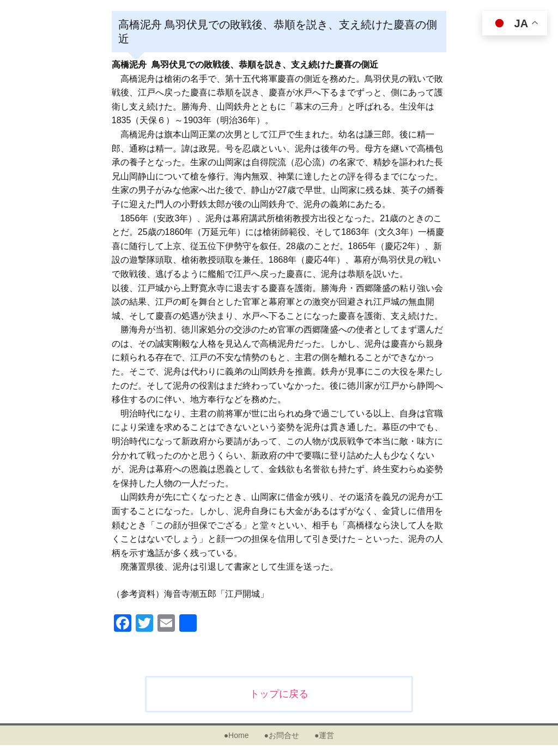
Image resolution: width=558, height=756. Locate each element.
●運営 (324, 735)
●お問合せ (281, 735)
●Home (236, 735)
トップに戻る (279, 694)
